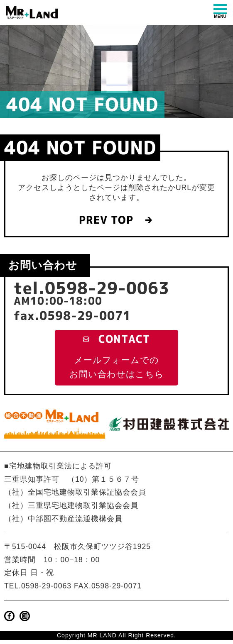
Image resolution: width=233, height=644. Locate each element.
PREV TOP (105, 221)
